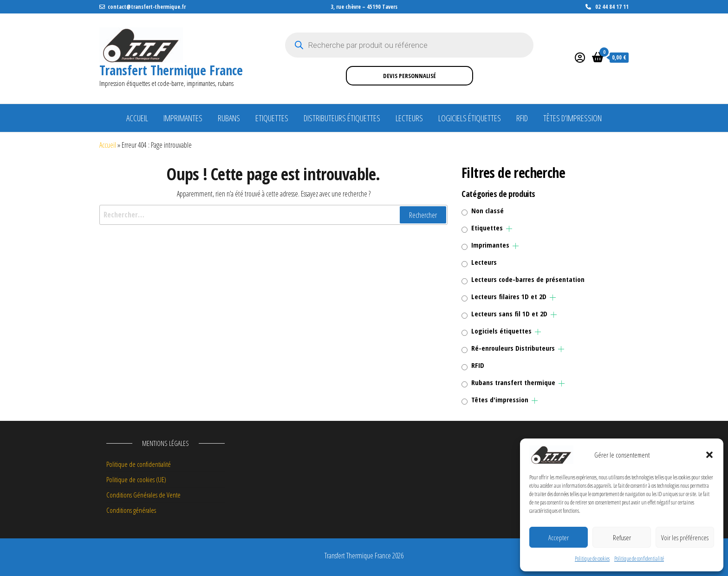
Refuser (622, 537)
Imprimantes (183, 118)
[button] (709, 455)
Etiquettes (272, 118)
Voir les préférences (685, 537)
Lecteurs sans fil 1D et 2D (509, 314)
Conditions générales (131, 510)
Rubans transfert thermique (513, 382)
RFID (522, 118)
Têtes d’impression (572, 118)
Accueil (137, 118)
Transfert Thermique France (171, 70)
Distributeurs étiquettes (342, 118)
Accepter (559, 537)
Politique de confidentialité (639, 559)
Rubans (229, 118)
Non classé (487, 210)
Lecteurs (409, 118)
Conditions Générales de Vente (143, 495)
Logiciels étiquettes (470, 118)
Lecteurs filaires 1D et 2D (509, 296)
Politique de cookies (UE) (136, 479)
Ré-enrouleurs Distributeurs (513, 348)
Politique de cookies (592, 559)
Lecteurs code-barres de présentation (528, 279)
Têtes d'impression (500, 399)
